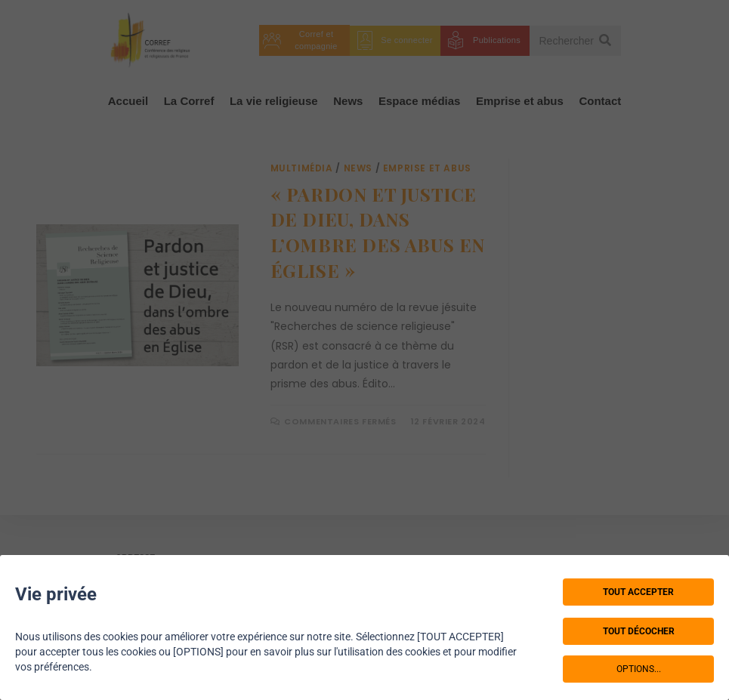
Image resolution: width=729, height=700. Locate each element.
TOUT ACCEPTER (638, 592)
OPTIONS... (639, 669)
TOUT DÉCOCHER (639, 631)
